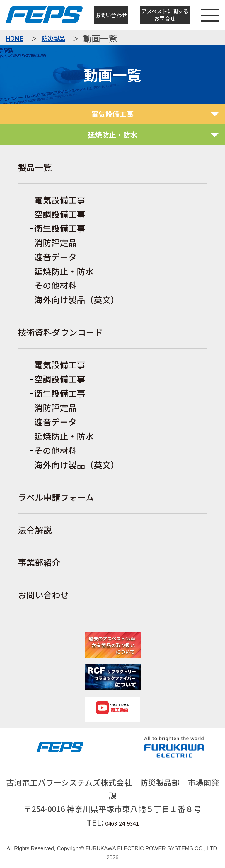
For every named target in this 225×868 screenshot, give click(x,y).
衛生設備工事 (60, 228)
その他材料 (56, 285)
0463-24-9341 (122, 823)
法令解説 (35, 530)
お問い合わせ (111, 15)
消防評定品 (56, 242)
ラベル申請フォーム (56, 497)
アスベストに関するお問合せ (165, 15)
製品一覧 (35, 167)
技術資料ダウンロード (60, 332)
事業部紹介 (39, 562)
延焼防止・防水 (64, 271)
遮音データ (56, 257)
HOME (15, 38)
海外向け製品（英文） (77, 299)
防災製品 (53, 38)
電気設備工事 (60, 200)
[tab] (112, 114)
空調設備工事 (60, 214)
